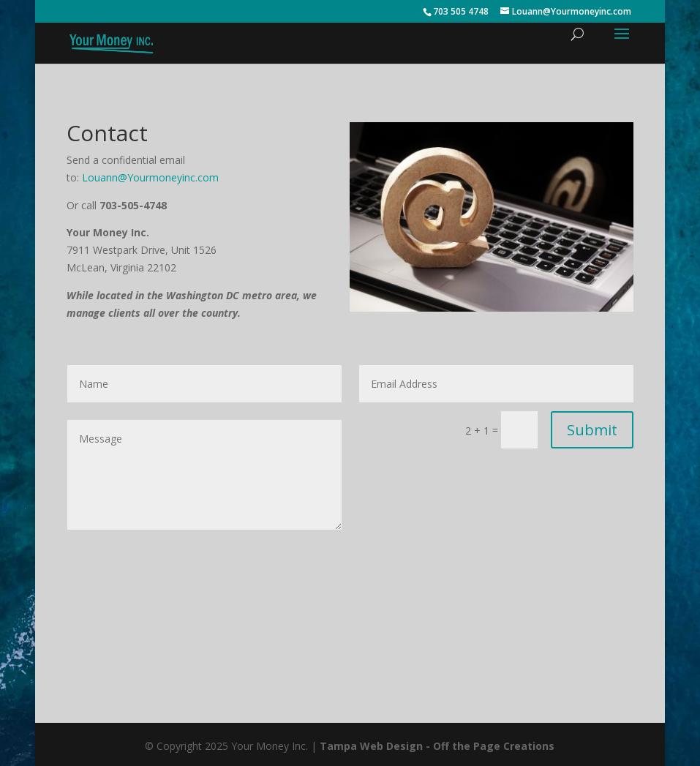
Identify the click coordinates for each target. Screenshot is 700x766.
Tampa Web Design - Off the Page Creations (437, 746)
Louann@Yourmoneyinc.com (150, 177)
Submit (592, 430)
